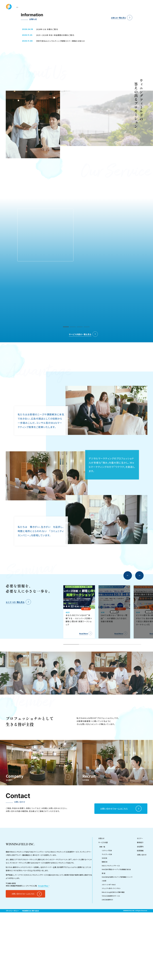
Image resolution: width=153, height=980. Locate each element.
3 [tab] (26, 61)
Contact (138, 7)
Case (100, 7)
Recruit (126, 7)
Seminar (89, 7)
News (64, 7)
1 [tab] (14, 61)
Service (76, 7)
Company (112, 7)
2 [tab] (20, 61)
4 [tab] (33, 61)
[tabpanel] (76, 34)
